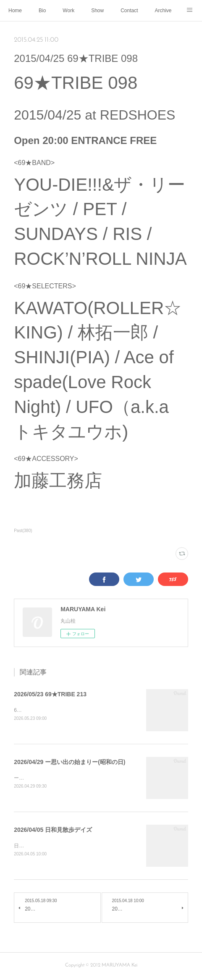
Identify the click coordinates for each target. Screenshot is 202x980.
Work (68, 11)
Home (15, 11)
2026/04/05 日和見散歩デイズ (53, 831)
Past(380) (23, 531)
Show (97, 11)
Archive (163, 11)
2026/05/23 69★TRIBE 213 (50, 694)
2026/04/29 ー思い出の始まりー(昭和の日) (70, 762)
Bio (42, 11)
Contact (129, 11)
